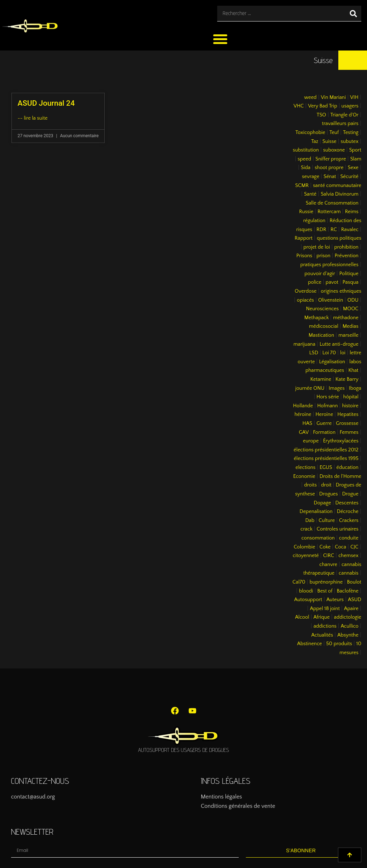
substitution (306, 150)
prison (323, 256)
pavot (332, 282)
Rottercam (329, 212)
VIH (354, 97)
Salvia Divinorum (340, 194)
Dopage (322, 503)
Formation (324, 432)
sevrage (311, 177)
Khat (353, 370)
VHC (299, 106)
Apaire (351, 609)
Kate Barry (347, 379)
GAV (304, 432)
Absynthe (348, 635)
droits (310, 485)
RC (334, 230)
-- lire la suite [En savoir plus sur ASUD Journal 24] (33, 118)
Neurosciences (322, 309)
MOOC (351, 309)
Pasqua (351, 282)
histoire (350, 406)
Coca (340, 547)
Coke (325, 547)
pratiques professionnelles (329, 265)
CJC (354, 547)
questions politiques (339, 238)
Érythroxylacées (341, 441)
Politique (349, 274)
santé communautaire (337, 186)
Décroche (348, 512)
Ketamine (321, 379)
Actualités (322, 635)
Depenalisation (316, 512)
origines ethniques (341, 291)
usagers (350, 106)
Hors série (328, 397)
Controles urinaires (338, 529)
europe (311, 441)
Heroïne (324, 414)
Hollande (303, 406)
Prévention (347, 256)
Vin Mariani (333, 97)
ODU (353, 300)
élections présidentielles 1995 (326, 459)
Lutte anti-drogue (339, 344)
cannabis (349, 573)
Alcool (302, 617)
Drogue (350, 494)
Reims (352, 212)
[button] (220, 39)
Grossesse (347, 423)
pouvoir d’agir (320, 274)
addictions (325, 626)
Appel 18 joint (325, 609)
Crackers (349, 521)
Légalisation (332, 362)
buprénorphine (326, 582)
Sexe (353, 168)
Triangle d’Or (344, 115)
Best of (325, 591)
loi (343, 353)
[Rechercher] (353, 13)
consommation (318, 538)
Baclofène (347, 591)
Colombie (305, 547)
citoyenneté (306, 556)
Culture (327, 521)
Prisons (304, 256)
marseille (348, 335)
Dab (310, 521)
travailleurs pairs (340, 124)
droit (326, 485)
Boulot (354, 582)
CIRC (328, 556)
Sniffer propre (331, 159)
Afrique (322, 617)
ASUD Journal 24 (46, 103)
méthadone (346, 318)
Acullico (350, 626)
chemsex (348, 556)
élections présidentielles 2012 (326, 450)
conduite (349, 538)
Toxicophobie (310, 133)
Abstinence (309, 644)
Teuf (334, 133)
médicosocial (324, 326)
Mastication (321, 335)
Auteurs (335, 600)
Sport (355, 150)
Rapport (304, 238)
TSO (321, 115)
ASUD (355, 600)
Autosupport (308, 600)
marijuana (304, 344)
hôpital (351, 397)
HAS (307, 423)
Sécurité (349, 177)
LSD (314, 353)
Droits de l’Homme (340, 476)
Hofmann (328, 406)
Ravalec (350, 230)
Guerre (324, 423)
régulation (314, 221)
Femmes (349, 432)
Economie (304, 476)
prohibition (346, 247)
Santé (310, 194)
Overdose (306, 291)
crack (306, 529)
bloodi (306, 591)
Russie (306, 212)
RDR (321, 230)
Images (337, 388)
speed (304, 159)
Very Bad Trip (322, 106)
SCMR (302, 186)
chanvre (328, 565)
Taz (315, 142)
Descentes (347, 503)
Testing (351, 133)
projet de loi (317, 247)
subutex (350, 142)
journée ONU (310, 388)
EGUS (326, 467)
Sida (306, 168)
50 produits (339, 644)
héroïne (303, 414)
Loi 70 (329, 353)
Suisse (330, 142)
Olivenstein (331, 300)
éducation (348, 467)
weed (310, 97)
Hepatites (348, 414)
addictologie (348, 617)
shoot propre (329, 168)
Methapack (316, 318)
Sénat (330, 177)
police (315, 282)
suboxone (334, 150)
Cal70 (299, 582)
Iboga (355, 388)
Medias (351, 326)
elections (305, 467)
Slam (356, 159)
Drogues (329, 494)
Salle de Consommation (332, 203)
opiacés (305, 300)
